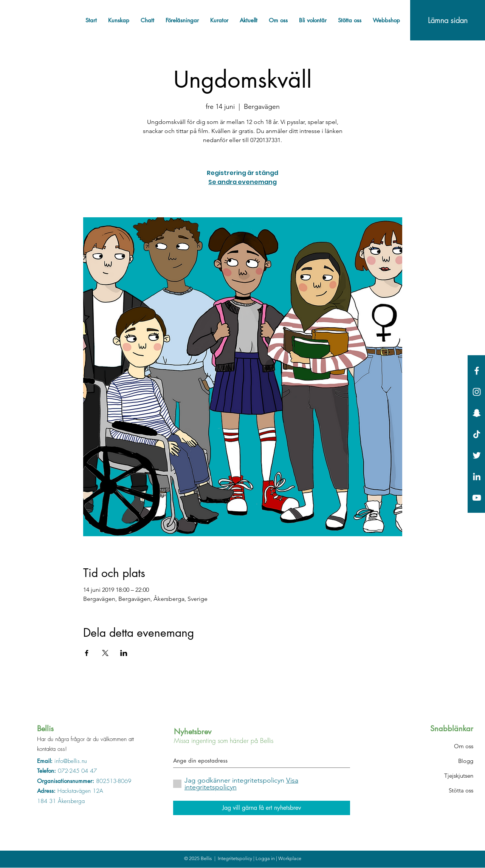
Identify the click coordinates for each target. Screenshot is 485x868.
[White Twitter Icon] (477, 455)
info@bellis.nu (71, 761)
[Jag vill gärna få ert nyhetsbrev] (262, 808)
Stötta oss (461, 790)
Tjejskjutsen (459, 776)
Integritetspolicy (236, 858)
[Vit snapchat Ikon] (477, 413)
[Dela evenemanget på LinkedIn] (124, 653)
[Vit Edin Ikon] (477, 477)
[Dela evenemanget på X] (105, 653)
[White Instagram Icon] (477, 392)
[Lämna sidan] (448, 20)
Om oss (464, 746)
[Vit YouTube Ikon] (477, 498)
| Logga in (265, 858)
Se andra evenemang (242, 182)
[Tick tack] (477, 434)
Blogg (466, 761)
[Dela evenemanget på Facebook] (87, 653)
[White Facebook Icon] (477, 371)
